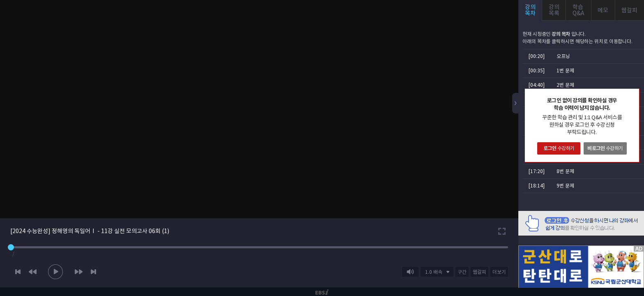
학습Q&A (578, 10)
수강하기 (559, 148)
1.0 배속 (434, 272)
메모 (603, 10)
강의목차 (530, 10)
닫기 (633, 95)
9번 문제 (565, 186)
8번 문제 (565, 171)
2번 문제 (565, 85)
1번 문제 (565, 71)
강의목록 (554, 10)
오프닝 (563, 56)
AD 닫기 (628, 240)
